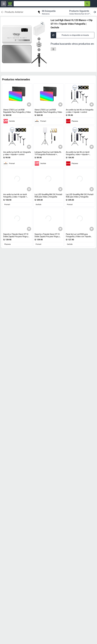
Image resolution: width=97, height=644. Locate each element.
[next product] (83, 12)
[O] (53, 49)
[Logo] (10, 4)
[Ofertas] (49, 4)
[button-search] (87, 4)
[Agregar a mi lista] (29, 104)
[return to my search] (46, 12)
